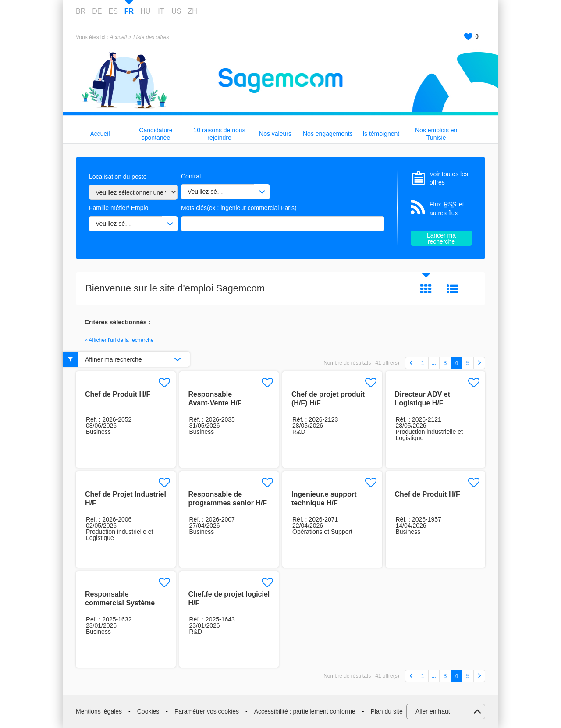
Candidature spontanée (156, 134)
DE (97, 11)
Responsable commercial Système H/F (120, 603)
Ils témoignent (380, 134)
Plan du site (387, 711)
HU (145, 11)
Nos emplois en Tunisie (436, 134)
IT (161, 11)
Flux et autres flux (447, 208)
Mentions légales (99, 711)
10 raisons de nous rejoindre (219, 134)
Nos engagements (328, 134)
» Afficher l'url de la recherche (119, 340)
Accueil (118, 37)
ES (113, 11)
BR (81, 11)
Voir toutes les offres (449, 178)
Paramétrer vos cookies (207, 711)
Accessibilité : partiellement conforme (305, 711)
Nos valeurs (275, 134)
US (176, 11)
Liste (452, 289)
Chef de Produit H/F (118, 394)
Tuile (426, 289)
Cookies (148, 711)
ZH (192, 11)
